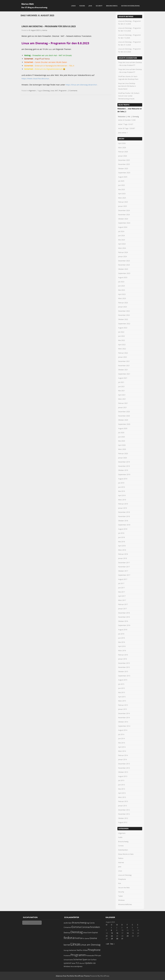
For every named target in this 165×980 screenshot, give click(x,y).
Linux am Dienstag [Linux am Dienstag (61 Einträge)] (90, 945)
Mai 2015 (122, 692)
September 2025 (124, 173)
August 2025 (123, 177)
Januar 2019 (123, 508)
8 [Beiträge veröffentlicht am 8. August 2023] (111, 930)
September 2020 (124, 424)
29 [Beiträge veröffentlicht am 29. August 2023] (112, 939)
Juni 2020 (121, 437)
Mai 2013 (122, 789)
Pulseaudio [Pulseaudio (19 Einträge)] (90, 956)
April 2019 (122, 495)
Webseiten (122, 117)
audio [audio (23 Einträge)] (66, 923)
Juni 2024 (121, 235)
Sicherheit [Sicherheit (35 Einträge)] (78, 959)
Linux (73, 6)
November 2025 (124, 164)
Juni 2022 (121, 336)
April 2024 (122, 244)
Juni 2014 (121, 738)
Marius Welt (28, 4)
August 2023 (123, 277)
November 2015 (124, 667)
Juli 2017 (121, 583)
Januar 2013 (123, 806)
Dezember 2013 (124, 764)
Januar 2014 (123, 759)
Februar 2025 (123, 202)
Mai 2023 (122, 290)
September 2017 (124, 575)
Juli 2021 (121, 382)
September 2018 (124, 525)
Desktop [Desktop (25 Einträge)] (67, 933)
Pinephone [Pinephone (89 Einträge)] (94, 950)
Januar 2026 (123, 156)
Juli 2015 (121, 684)
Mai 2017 (122, 592)
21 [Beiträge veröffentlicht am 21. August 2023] (107, 936)
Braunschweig (112, 6)
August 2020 (123, 428)
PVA (120, 883)
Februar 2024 (123, 252)
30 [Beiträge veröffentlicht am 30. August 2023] (117, 939)
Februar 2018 (123, 554)
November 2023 (124, 265)
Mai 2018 (122, 542)
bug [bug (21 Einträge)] (88, 923)
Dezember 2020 (124, 412)
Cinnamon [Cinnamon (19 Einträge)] (67, 927)
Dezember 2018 (124, 512)
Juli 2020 (121, 433)
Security (99, 6)
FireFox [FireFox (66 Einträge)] (78, 938)
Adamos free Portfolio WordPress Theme (73, 976)
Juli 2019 (121, 483)
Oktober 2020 (123, 420)
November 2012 (124, 814)
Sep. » (112, 944)
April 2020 (122, 445)
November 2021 (124, 366)
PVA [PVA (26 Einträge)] (96, 955)
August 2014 (123, 730)
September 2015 (124, 676)
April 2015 (122, 697)
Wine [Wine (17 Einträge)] (72, 966)
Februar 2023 (123, 303)
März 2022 (122, 349)
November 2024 (124, 215)
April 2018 (122, 546)
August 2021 (123, 378)
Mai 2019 (122, 491)
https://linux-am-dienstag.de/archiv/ (81, 85)
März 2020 (122, 449)
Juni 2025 (121, 185)
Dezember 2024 (124, 210)
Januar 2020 (123, 458)
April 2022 (122, 345)
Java (90, 6)
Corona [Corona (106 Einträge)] (76, 927)
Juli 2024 (121, 231)
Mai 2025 (122, 189)
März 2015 (122, 701)
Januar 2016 (123, 659)
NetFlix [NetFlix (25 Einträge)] (79, 950)
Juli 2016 (121, 634)
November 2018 (124, 516)
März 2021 (122, 399)
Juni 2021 (121, 386)
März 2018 (122, 550)
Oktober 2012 (123, 818)
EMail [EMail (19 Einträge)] (85, 933)
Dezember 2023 (124, 261)
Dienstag (46, 91)
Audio (120, 837)
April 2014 (122, 747)
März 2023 (122, 298)
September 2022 (124, 324)
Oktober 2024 (123, 219)
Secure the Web (124, 888)
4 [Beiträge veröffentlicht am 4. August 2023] (127, 928)
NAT (56, 91)
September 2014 (124, 726)
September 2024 (124, 223)
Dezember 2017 (124, 563)
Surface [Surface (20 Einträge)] (94, 960)
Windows (121, 900)
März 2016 (122, 651)
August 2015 (123, 680)
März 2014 (122, 751)
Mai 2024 (122, 240)
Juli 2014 (121, 734)
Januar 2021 (123, 407)
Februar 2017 (123, 604)
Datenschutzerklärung (130, 6)
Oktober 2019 (123, 470)
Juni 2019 (121, 487)
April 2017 (122, 596)
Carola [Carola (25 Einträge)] (92, 923)
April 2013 (122, 793)
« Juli (107, 944)
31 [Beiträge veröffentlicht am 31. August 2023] (122, 939)
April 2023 (122, 294)
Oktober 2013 (123, 772)
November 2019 (124, 466)
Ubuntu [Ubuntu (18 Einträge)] (82, 963)
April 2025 (122, 194)
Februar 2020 (123, 453)
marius (45, 30)
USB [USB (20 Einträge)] (94, 963)
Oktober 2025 (123, 168)
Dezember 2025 (124, 160)
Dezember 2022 (124, 311)
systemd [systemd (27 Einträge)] (67, 963)
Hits (129, 117)
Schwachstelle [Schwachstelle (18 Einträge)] (68, 960)
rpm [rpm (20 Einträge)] (99, 956)
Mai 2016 (122, 642)
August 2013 (123, 776)
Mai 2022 (122, 340)
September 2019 (124, 474)
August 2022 (123, 328)
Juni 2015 (121, 688)
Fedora (82, 6)
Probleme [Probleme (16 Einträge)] (67, 956)
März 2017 (122, 600)
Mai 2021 (122, 391)
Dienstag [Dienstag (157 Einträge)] (77, 932)
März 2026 (122, 148)
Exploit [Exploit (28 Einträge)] (95, 933)
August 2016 (123, 630)
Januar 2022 (123, 357)
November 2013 (124, 768)
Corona (121, 846)
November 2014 (124, 718)
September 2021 (124, 374)
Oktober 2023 (123, 269)
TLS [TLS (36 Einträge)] (77, 963)
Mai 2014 (122, 743)
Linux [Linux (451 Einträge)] (75, 944)
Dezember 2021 (124, 361)
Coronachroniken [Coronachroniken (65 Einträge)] (91, 927)
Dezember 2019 (124, 462)
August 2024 (123, 227)
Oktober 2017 (123, 571)
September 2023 (124, 273)
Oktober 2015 (123, 671)
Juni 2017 (121, 588)
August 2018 (123, 529)
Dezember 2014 (124, 713)
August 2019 (123, 479)
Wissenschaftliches (125, 904)
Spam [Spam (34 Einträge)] (85, 959)
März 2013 (122, 797)
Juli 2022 (121, 332)
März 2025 (122, 198)
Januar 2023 (123, 307)
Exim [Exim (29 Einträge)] (90, 932)
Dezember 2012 (124, 810)
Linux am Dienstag (125, 875)
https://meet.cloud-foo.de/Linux (35, 79)
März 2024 (122, 248)
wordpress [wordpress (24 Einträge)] (78, 966)
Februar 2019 (123, 504)
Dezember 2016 (124, 613)
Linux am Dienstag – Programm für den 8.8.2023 (49, 26)
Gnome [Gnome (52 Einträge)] (93, 938)
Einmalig (136, 117)
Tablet (120, 896)
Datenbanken (123, 850)
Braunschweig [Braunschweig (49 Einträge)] (79, 923)
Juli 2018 (121, 533)
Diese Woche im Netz (126, 854)
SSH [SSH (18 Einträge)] (89, 960)
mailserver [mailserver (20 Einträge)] (72, 950)
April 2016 (122, 646)
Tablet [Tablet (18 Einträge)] (73, 963)
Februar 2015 (123, 705)
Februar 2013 (123, 801)
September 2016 (124, 625)
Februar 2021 (123, 403)
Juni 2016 (121, 638)
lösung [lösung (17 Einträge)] (66, 950)
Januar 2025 (123, 206)
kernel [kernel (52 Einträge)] (67, 945)
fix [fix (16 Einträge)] (83, 938)
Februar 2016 (123, 655)
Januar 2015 (123, 709)
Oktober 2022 (123, 319)
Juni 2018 (121, 537)
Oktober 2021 (123, 370)
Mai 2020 (122, 441)
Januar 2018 (123, 558)
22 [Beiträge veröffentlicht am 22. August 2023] (112, 936)
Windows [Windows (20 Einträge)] (67, 966)
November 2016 (124, 617)
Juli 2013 (121, 780)
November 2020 (124, 416)
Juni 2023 (121, 286)
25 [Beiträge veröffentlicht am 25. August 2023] (128, 936)
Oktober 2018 (123, 521)
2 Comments (73, 91)
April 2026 (122, 143)
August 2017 (123, 579)
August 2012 (123, 822)
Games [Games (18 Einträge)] (87, 938)
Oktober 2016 (123, 621)
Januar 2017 (123, 609)
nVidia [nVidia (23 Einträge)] (85, 950)
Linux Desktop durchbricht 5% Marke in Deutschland (127, 86)
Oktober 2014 (123, 722)
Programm (63, 91)
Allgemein (32, 91)
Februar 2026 (123, 152)
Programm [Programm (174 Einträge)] (78, 955)
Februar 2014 (123, 755)
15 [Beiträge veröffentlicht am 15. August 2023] (112, 933)
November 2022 (124, 315)
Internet (121, 862)
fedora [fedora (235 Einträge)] (69, 938)
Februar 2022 (123, 353)
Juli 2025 (121, 181)
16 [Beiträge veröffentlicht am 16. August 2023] (117, 933)
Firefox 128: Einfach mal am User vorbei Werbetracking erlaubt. (129, 96)
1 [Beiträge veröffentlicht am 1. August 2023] (111, 928)
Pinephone (122, 879)
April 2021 (122, 395)
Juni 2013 (121, 785)
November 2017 (124, 567)
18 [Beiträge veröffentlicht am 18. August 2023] (128, 933)
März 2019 (122, 500)
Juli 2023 (121, 282)
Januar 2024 (123, 256)
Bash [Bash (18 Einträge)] (70, 923)
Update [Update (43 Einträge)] (88, 963)
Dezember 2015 (124, 663)
